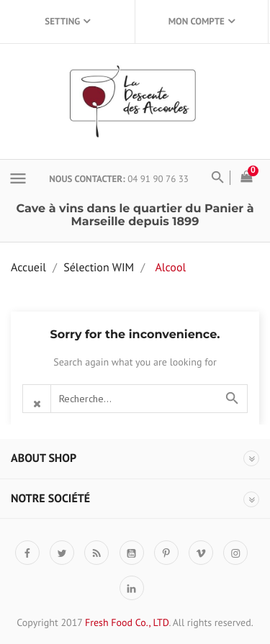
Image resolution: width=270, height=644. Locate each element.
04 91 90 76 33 (158, 179)
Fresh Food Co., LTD (127, 622)
